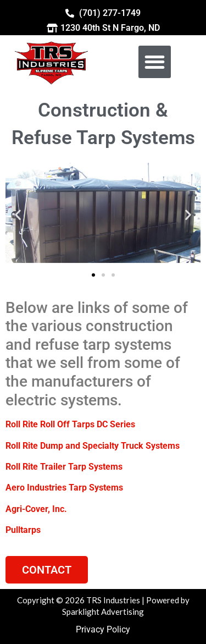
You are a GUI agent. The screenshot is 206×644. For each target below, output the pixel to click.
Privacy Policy (103, 629)
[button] (155, 62)
